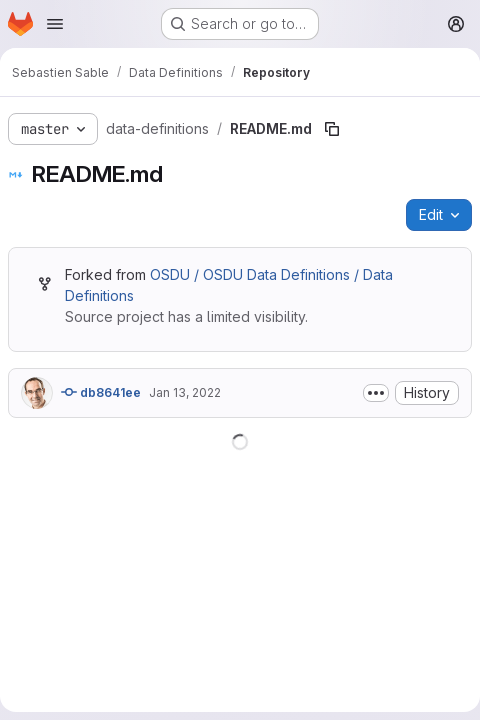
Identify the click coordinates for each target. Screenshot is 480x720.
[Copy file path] (332, 129)
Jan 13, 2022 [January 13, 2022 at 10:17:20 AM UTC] (185, 392)
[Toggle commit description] (376, 393)
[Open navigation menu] (55, 24)
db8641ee (101, 392)
